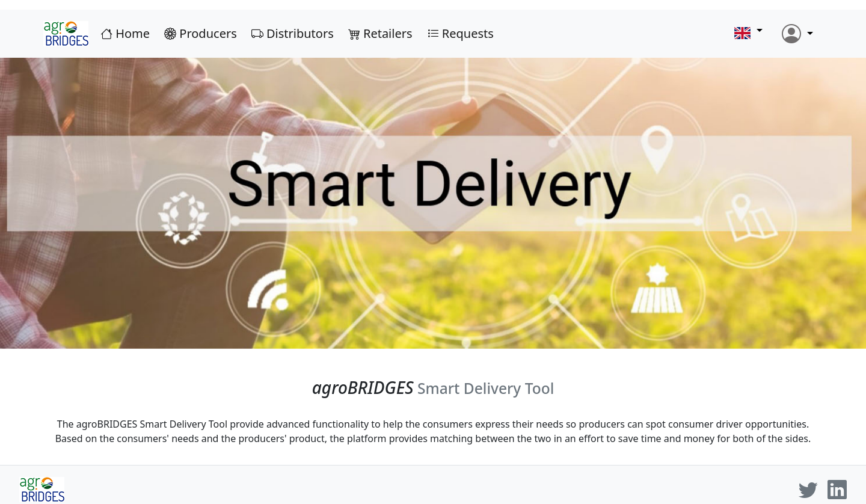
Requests (466, 33)
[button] (749, 34)
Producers (207, 33)
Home (131, 33)
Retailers (386, 33)
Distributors (299, 33)
